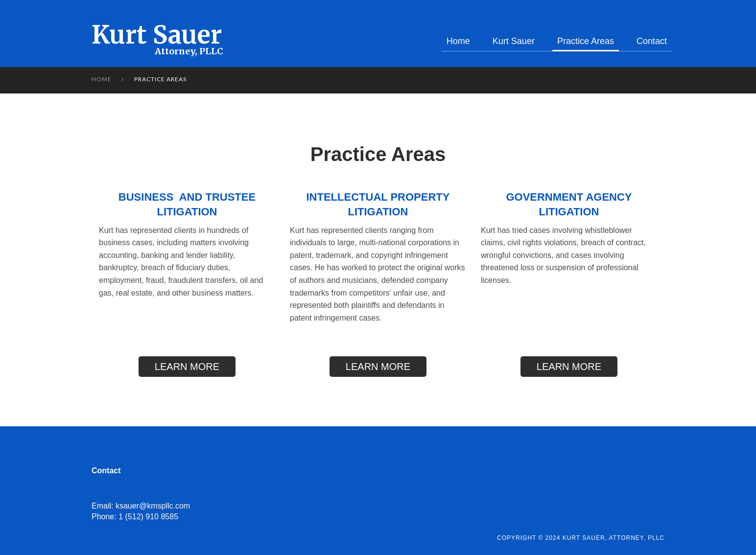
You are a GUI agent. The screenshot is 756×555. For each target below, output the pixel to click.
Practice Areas (586, 41)
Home (458, 41)
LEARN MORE (187, 367)
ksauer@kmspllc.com (153, 506)
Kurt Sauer (157, 35)
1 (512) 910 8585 (148, 517)
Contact (652, 41)
